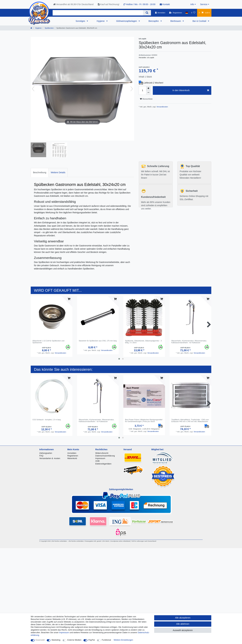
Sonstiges (81, 21)
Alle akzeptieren (183, 618)
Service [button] (204, 4)
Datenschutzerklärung (105, 456)
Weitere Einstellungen (123, 640)
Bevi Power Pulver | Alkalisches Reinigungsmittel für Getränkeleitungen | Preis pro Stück (144, 421)
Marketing (56, 640)
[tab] (40, 173)
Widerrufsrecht (102, 453)
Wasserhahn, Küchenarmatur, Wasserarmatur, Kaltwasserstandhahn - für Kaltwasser (189, 342)
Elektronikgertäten (103, 464)
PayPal (92, 640)
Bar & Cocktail (200, 21)
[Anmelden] (160, 13)
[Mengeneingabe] (142, 90)
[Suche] (147, 13)
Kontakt (165, 4)
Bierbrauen (176, 21)
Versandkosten (162, 107)
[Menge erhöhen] (148, 88)
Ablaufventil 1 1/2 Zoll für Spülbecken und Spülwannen (48, 342)
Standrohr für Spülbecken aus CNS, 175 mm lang (98, 341)
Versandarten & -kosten (50, 458)
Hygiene (101, 21)
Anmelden (72, 453)
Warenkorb (72, 458)
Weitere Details (58, 172)
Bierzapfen (154, 21)
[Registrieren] (176, 13)
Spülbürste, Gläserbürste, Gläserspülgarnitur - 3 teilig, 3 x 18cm (143, 342)
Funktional (106, 640)
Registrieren (73, 456)
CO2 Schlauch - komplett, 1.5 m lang (47, 420)
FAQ (41, 456)
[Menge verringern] (148, 93)
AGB (97, 461)
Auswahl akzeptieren (183, 630)
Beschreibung (40, 172)
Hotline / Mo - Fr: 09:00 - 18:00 (140, 4)
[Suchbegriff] (98, 13)
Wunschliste (146, 99)
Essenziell (40, 640)
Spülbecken (49, 28)
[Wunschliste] (193, 13)
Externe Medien (74, 640)
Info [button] (192, 4)
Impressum (100, 458)
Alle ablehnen (183, 624)
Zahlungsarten (46, 453)
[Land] (187, 13)
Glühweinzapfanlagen (127, 21)
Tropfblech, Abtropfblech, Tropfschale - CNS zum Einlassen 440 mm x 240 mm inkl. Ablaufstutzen (190, 421)
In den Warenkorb (191, 90)
